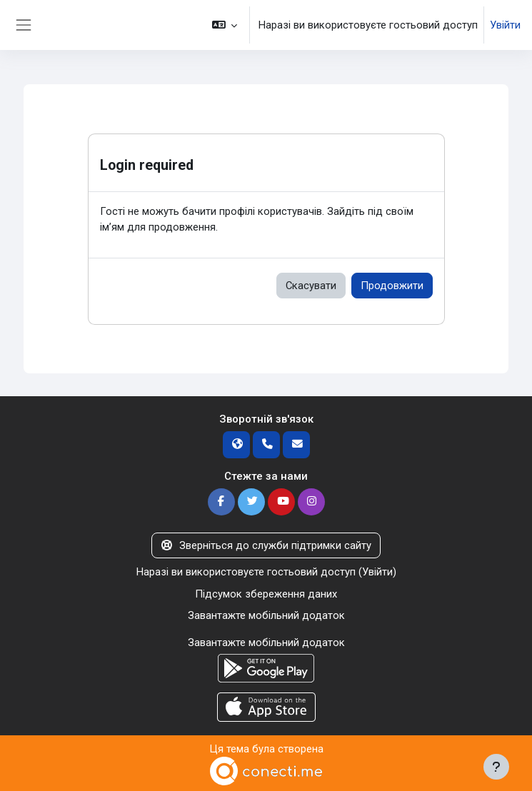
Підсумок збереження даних (266, 594)
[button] (225, 25)
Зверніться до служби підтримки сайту (266, 545)
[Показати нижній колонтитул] (496, 767)
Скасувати (311, 286)
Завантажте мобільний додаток (266, 615)
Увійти (505, 25)
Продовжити (392, 286)
